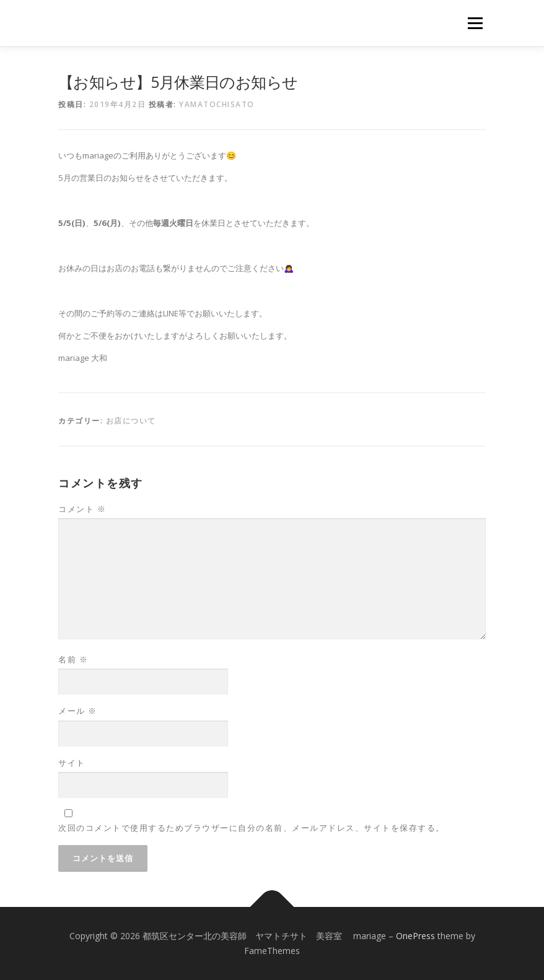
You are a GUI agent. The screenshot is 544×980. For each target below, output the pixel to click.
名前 (73, 659)
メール (78, 711)
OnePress (415, 936)
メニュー (475, 23)
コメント (82, 509)
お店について (131, 421)
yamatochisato (217, 104)
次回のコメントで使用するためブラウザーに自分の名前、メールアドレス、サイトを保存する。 (252, 828)
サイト (72, 763)
